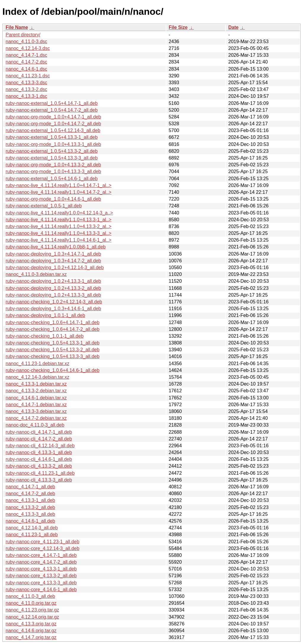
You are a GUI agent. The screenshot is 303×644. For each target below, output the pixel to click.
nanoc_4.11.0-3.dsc (26, 42)
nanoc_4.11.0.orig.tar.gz (31, 603)
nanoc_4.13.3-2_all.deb (30, 507)
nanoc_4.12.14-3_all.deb (32, 528)
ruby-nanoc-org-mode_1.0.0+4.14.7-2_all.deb (53, 124)
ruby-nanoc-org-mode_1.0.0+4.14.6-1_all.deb (53, 199)
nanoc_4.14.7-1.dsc (26, 55)
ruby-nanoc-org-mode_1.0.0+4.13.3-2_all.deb (53, 165)
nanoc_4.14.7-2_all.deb (30, 493)
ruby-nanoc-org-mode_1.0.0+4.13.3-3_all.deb (53, 171)
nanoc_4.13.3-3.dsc (26, 83)
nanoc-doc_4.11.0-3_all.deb (35, 425)
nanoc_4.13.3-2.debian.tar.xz (36, 391)
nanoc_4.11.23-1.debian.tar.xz (37, 364)
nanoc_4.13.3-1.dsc (26, 96)
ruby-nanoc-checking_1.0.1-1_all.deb (45, 336)
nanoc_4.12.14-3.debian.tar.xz (37, 377)
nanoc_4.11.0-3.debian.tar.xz (36, 274)
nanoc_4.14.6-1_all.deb (30, 521)
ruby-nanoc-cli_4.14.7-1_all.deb (39, 432)
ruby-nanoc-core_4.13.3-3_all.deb (41, 583)
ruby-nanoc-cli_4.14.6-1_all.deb (39, 459)
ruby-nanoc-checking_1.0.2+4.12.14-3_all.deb (54, 302)
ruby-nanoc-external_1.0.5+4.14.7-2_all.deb (52, 110)
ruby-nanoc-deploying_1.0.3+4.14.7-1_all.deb (53, 254)
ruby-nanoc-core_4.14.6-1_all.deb (41, 589)
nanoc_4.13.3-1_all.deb (30, 500)
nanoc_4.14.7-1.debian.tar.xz (36, 405)
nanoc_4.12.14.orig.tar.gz (32, 617)
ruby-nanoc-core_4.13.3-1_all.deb (41, 569)
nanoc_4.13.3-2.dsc (26, 89)
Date (233, 27)
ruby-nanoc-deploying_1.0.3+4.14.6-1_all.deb (53, 309)
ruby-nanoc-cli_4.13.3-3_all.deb (39, 480)
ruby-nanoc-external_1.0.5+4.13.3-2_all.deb (52, 151)
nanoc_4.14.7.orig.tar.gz (31, 637)
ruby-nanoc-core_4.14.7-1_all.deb (41, 555)
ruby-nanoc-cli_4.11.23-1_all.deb (40, 473)
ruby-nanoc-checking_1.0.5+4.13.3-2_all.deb (53, 350)
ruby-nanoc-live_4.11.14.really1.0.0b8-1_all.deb (56, 247)
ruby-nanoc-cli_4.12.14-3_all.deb (40, 446)
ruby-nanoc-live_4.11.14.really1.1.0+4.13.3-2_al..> (59, 226)
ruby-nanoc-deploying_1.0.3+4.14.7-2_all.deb (53, 261)
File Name (17, 27)
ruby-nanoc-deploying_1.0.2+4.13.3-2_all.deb (53, 288)
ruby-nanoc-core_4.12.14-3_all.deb (42, 548)
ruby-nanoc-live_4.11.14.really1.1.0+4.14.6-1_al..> (59, 240)
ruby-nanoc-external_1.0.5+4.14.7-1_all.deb (52, 103)
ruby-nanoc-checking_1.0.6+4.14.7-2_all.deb (53, 329)
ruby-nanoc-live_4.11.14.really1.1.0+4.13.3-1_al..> (59, 220)
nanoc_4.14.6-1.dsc (26, 69)
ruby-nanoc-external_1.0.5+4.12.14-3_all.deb (53, 130)
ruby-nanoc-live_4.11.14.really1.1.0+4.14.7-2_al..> (59, 192)
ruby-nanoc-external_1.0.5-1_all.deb (44, 206)
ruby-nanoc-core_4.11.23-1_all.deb (42, 542)
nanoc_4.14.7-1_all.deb (30, 487)
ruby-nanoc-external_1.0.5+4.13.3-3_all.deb (52, 158)
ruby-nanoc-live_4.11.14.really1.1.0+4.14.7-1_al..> (59, 185)
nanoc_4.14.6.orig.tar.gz (31, 631)
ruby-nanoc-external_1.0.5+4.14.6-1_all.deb (52, 179)
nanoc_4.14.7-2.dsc (26, 62)
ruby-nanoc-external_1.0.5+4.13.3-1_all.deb (52, 137)
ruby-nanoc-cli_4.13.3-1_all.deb (39, 452)
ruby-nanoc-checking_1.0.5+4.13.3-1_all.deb (53, 343)
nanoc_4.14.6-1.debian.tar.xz (36, 398)
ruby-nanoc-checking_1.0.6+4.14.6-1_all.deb (53, 370)
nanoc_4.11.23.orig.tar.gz (32, 610)
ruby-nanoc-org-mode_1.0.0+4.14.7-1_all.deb (53, 117)
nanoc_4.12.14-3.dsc (28, 48)
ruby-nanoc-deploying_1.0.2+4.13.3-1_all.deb (53, 281)
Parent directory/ (23, 35)
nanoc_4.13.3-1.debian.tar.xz (36, 384)
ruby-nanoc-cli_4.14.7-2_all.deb (39, 439)
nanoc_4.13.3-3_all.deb (30, 514)
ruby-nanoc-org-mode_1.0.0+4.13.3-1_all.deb (53, 144)
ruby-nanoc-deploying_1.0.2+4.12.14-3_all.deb (55, 267)
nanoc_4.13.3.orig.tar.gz (31, 624)
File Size (178, 27)
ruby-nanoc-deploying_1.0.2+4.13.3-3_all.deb (53, 295)
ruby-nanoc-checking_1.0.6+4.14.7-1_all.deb (53, 322)
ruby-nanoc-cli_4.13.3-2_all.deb (39, 466)
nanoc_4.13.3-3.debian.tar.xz (36, 411)
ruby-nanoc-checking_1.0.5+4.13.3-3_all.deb (53, 356)
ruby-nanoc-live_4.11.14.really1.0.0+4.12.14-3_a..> (59, 213)
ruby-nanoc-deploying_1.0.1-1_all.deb (45, 315)
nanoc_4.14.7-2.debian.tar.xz (36, 418)
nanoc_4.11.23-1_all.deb (32, 535)
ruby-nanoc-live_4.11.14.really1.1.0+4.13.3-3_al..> (59, 233)
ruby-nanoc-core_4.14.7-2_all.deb (41, 562)
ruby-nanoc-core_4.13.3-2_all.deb (41, 576)
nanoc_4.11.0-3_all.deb (30, 596)
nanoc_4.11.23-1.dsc (28, 76)
